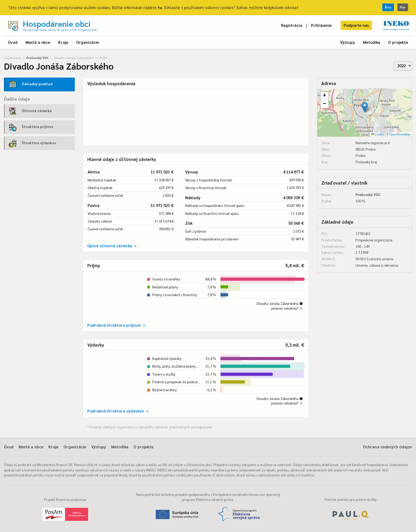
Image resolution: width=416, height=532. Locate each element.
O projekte (398, 42)
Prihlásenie (321, 25)
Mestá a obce (38, 42)
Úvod (13, 42)
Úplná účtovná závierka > (112, 246)
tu (160, 7)
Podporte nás (356, 25)
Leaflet (378, 134)
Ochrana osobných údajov (387, 447)
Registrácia (292, 25)
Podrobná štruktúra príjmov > (116, 325)
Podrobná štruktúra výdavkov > (118, 411)
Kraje (63, 42)
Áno (388, 7)
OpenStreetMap (400, 134)
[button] (365, 107)
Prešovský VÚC (38, 58)
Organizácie (88, 42)
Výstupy (348, 42)
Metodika (372, 42)
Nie (403, 7)
